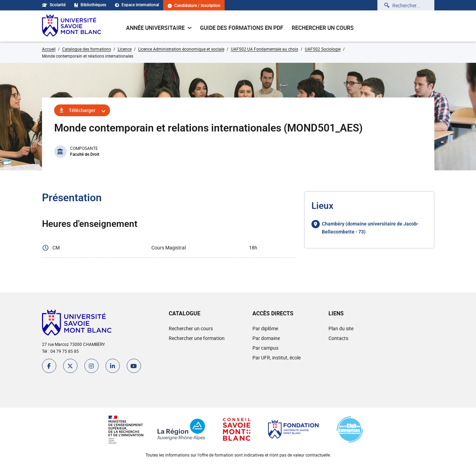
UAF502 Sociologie (323, 49)
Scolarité (54, 5)
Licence (125, 49)
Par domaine (266, 338)
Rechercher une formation (197, 338)
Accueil (49, 49)
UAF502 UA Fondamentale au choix (265, 49)
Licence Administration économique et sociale (181, 49)
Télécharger (82, 110)
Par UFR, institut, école (277, 358)
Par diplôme (265, 328)
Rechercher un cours (323, 28)
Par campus (265, 348)
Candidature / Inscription (194, 6)
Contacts (338, 338)
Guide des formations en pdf (242, 28)
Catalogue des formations (87, 49)
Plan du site (341, 328)
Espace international (137, 5)
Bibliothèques (90, 5)
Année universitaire (159, 28)
